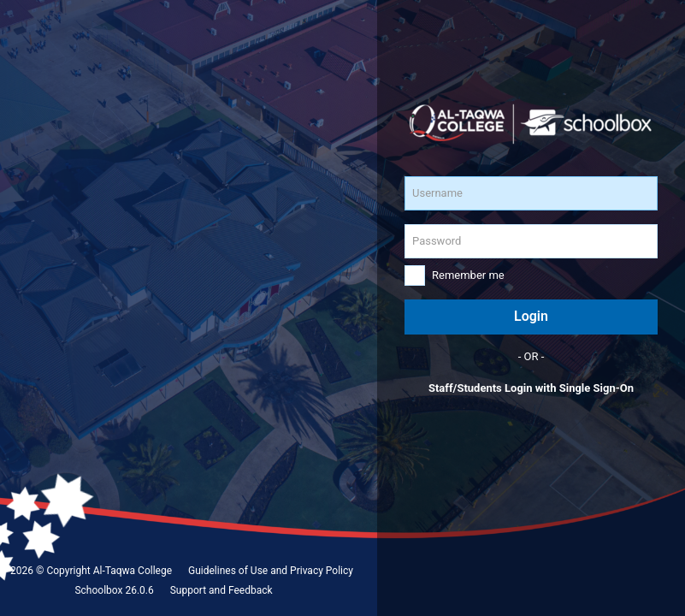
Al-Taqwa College (133, 571)
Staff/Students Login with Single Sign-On (531, 388)
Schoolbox (98, 590)
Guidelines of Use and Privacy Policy (271, 571)
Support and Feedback (221, 590)
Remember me (468, 275)
